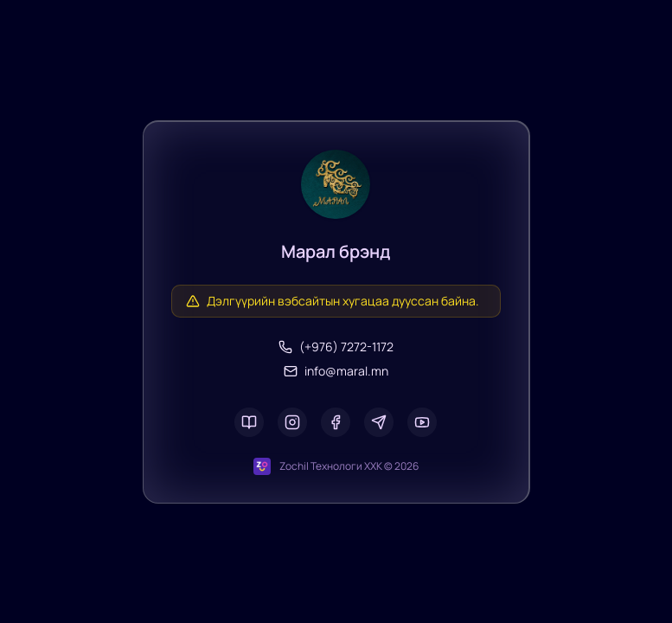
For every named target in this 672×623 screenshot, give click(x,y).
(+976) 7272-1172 (336, 347)
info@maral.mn (336, 371)
